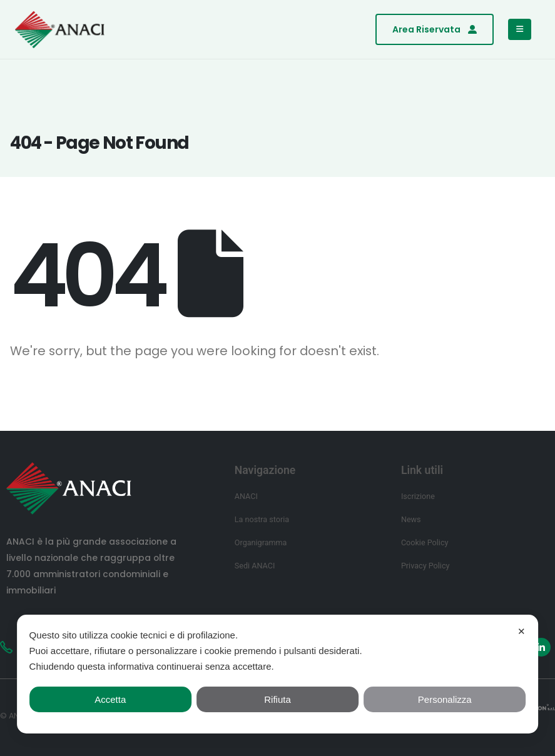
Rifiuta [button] (277, 699)
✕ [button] (522, 631)
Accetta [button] (110, 699)
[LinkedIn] (541, 647)
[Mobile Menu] (520, 29)
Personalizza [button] (445, 699)
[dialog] (278, 674)
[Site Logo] (60, 30)
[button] (435, 29)
